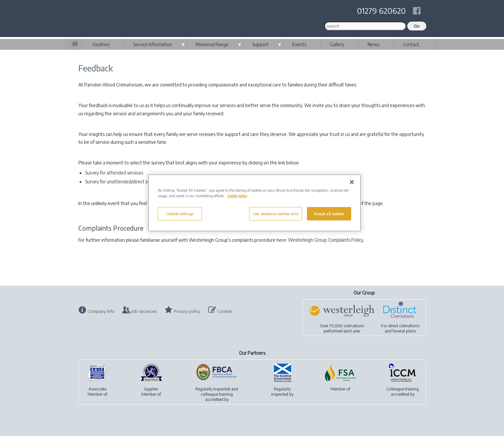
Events (299, 44)
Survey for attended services (114, 173)
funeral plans (404, 331)
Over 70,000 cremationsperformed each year (342, 328)
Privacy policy (187, 311)
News (373, 44)
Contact (411, 44)
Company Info (101, 311)
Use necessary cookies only (276, 214)
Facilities (101, 44)
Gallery (337, 44)
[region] (254, 203)
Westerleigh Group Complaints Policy (325, 240)
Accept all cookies (329, 214)
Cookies (225, 311)
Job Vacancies (144, 311)
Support (260, 44)
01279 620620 (381, 10)
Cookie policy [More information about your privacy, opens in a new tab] (237, 196)
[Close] (352, 182)
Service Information (153, 44)
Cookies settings (180, 214)
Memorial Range (212, 44)
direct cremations (404, 326)
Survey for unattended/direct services (123, 182)
